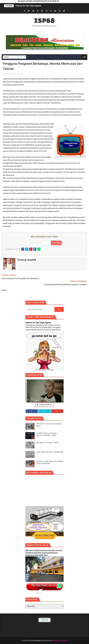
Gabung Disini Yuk (44, 405)
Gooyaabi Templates (60, 641)
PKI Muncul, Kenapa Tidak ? (48, 443)
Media (21, 74)
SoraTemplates (35, 641)
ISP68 (44, 21)
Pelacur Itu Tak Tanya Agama (28, 6)
